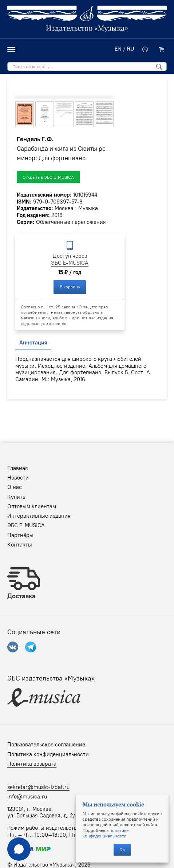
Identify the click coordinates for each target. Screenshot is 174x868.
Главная (18, 468)
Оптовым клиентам (32, 506)
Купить (16, 497)
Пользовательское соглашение (46, 745)
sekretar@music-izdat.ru (38, 787)
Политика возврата (32, 764)
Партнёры (20, 535)
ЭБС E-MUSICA (70, 263)
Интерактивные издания (39, 516)
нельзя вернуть (66, 312)
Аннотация (33, 343)
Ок (122, 850)
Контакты (20, 545)
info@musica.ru (27, 797)
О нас (15, 487)
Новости (18, 478)
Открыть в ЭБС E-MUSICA (48, 177)
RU (130, 49)
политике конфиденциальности (106, 833)
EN (118, 49)
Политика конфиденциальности (48, 754)
